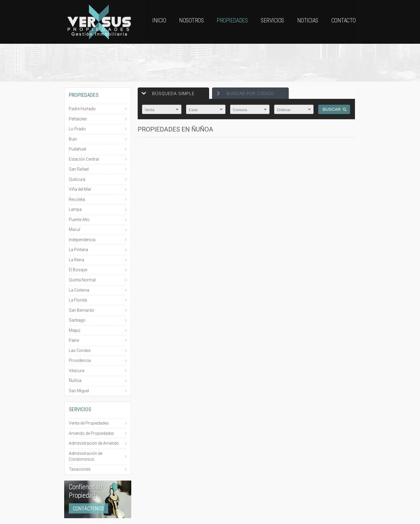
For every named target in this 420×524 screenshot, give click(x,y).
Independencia (82, 240)
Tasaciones (80, 469)
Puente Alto (79, 220)
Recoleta (77, 199)
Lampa (75, 209)
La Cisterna (79, 290)
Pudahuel (77, 149)
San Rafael (79, 169)
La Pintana (78, 250)
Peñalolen (78, 119)
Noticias (307, 22)
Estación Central (84, 159)
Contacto (344, 22)
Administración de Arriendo (94, 443)
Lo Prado (77, 129)
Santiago (77, 320)
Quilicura (77, 179)
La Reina (77, 260)
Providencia (80, 360)
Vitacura (77, 371)
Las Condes (80, 350)
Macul (75, 229)
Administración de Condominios (86, 456)
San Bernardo (82, 310)
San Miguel (79, 391)
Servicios (272, 22)
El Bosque (78, 270)
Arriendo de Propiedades (91, 433)
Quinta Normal (82, 280)
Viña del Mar (80, 189)
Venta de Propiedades (89, 423)
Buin (73, 139)
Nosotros (190, 22)
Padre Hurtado (82, 109)
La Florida (78, 300)
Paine (74, 340)
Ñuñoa (75, 381)
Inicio (158, 22)
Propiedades (232, 22)
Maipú (75, 330)
